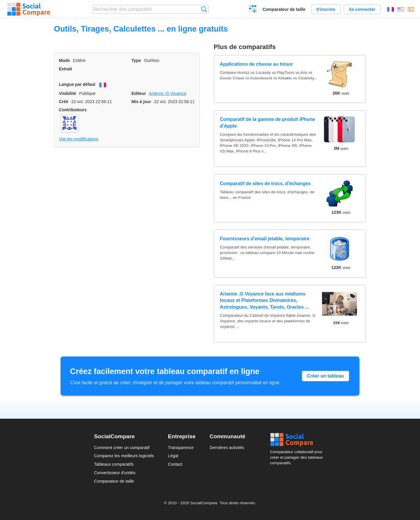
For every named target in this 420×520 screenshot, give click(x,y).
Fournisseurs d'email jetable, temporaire (265, 239)
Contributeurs (73, 110)
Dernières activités (227, 448)
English (401, 9)
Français (391, 9)
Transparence (181, 448)
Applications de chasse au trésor (257, 64)
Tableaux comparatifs (114, 464)
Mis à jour (141, 102)
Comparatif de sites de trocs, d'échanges (265, 184)
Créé (64, 102)
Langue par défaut (77, 84)
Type (136, 60)
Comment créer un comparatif (122, 448)
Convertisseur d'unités (115, 473)
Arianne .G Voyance (168, 93)
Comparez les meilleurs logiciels (124, 456)
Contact (175, 464)
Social (298, 440)
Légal (173, 456)
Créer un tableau (325, 376)
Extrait (65, 69)
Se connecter (362, 9)
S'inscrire (326, 9)
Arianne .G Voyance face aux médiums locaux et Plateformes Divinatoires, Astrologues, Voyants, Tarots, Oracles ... (264, 300)
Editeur (139, 93)
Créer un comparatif (253, 10)
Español (411, 9)
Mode (64, 60)
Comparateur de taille (284, 9)
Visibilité (68, 93)
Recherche (204, 9)
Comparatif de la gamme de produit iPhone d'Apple (267, 122)
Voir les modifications (79, 139)
